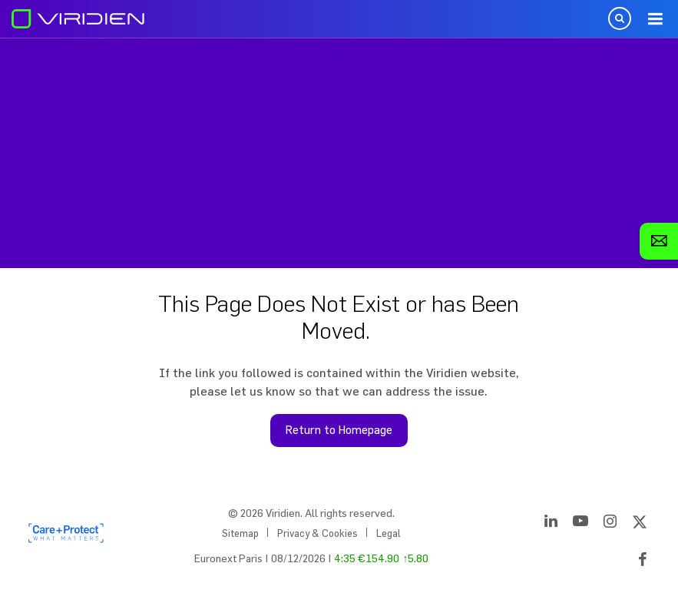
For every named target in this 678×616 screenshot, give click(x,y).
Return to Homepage (339, 430)
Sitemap (240, 533)
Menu (655, 19)
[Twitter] (640, 524)
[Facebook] (643, 562)
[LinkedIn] (551, 524)
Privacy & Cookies (318, 533)
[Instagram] (610, 524)
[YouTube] (580, 524)
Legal (389, 533)
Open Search (620, 18)
